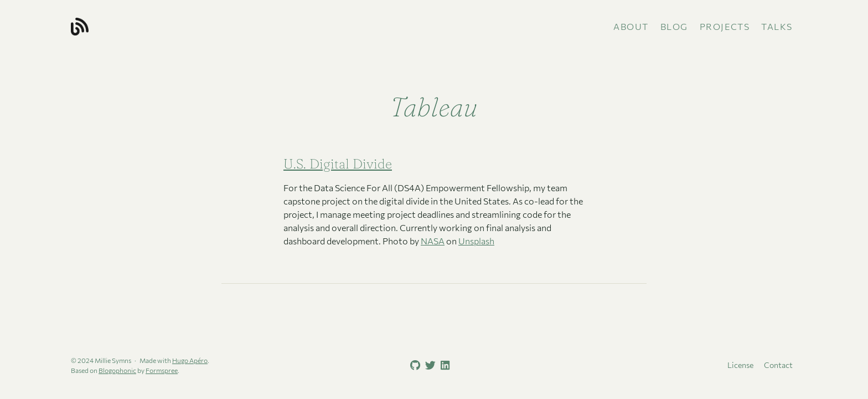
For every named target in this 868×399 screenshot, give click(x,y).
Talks (777, 26)
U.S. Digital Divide (338, 164)
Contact (778, 365)
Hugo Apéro (190, 360)
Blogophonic (117, 370)
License (740, 365)
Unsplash (476, 241)
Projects (725, 26)
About (631, 26)
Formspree (162, 370)
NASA (433, 241)
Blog (674, 26)
